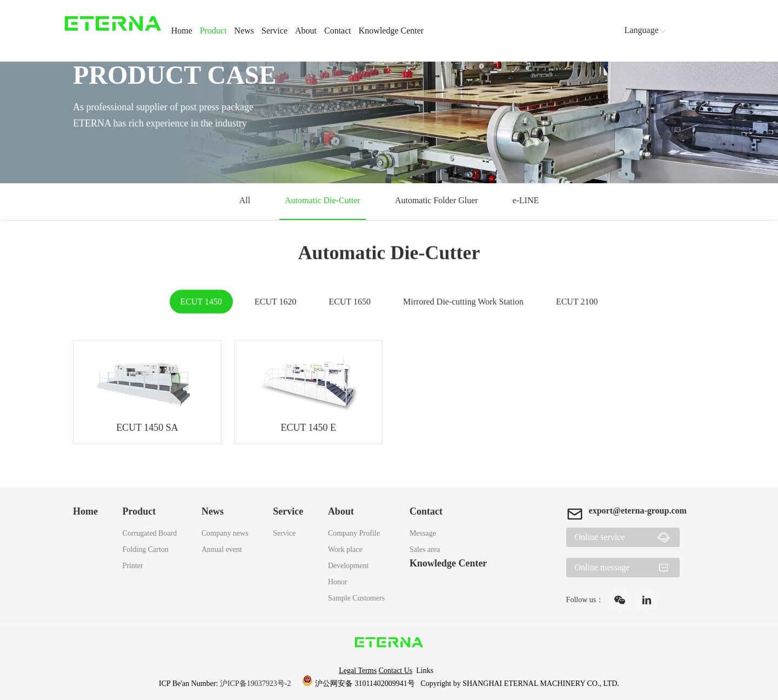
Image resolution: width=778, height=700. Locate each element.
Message (423, 533)
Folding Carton (146, 549)
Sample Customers (356, 598)
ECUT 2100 (577, 302)
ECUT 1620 (275, 302)
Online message (602, 567)
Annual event (222, 549)
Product (213, 31)
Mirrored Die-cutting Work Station (463, 302)
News (244, 31)
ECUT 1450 (201, 302)
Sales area (425, 549)
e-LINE (524, 200)
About (306, 31)
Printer (133, 566)
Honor (338, 582)
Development (348, 566)
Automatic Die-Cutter (323, 200)
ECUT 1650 (350, 302)
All (246, 200)
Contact (338, 31)
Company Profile (354, 533)
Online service (599, 537)
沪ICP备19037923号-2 (256, 684)
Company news (225, 533)
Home (182, 31)
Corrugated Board (150, 533)
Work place (345, 549)
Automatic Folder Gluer (436, 200)
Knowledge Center (391, 31)
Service (274, 31)
